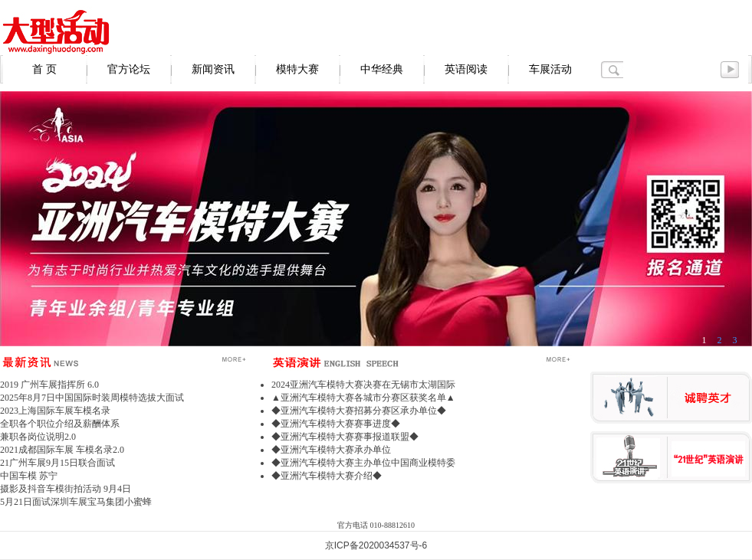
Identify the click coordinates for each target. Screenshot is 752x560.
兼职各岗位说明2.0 (38, 437)
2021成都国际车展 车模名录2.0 (62, 450)
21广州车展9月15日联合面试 (57, 463)
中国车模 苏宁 (29, 476)
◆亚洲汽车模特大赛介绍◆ (327, 476)
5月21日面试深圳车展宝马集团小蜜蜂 (76, 502)
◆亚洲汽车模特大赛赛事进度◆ (336, 424)
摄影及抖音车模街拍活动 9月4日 (66, 489)
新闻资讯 (213, 69)
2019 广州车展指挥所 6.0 (49, 385)
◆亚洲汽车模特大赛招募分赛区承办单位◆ (359, 411)
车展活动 (550, 69)
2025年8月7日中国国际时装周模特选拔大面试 (92, 398)
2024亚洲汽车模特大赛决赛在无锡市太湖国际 (363, 385)
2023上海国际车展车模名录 (55, 411)
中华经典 (382, 69)
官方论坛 (129, 69)
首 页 (44, 69)
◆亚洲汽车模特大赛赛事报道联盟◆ (345, 437)
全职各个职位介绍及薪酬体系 (60, 424)
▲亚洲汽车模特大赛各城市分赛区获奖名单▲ (363, 398)
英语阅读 (466, 69)
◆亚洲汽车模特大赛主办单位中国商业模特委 (363, 463)
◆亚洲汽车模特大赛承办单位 (331, 450)
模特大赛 (297, 69)
